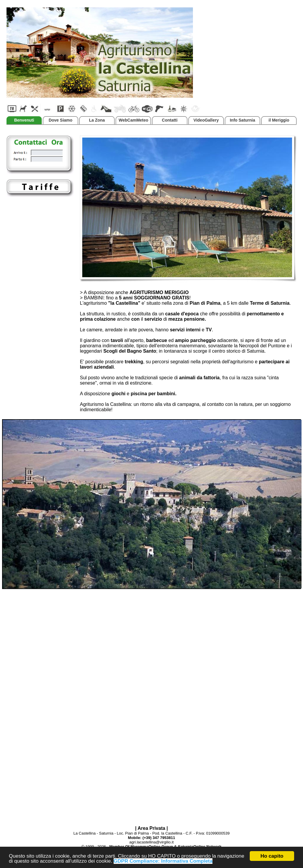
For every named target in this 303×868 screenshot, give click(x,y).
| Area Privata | (152, 828)
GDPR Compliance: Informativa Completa (163, 861)
